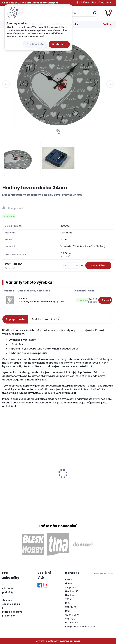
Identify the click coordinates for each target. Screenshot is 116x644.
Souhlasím (59, 44)
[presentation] (6, 84)
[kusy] (71, 266)
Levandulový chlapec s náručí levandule (28, 478)
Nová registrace (103, 2)
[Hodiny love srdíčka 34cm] (58, 84)
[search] (94, 14)
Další (106, 24)
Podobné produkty (47, 319)
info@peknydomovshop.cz (80, 626)
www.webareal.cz (70, 641)
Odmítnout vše (35, 44)
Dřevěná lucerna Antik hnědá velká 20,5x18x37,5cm (82, 475)
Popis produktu (15, 319)
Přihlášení (84, 2)
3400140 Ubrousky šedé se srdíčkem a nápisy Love (41, 300)
